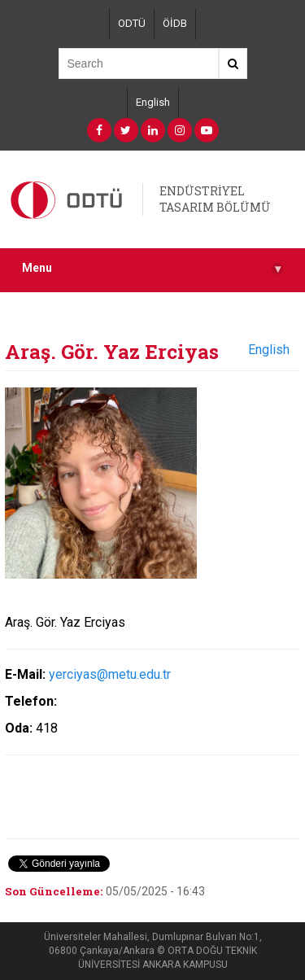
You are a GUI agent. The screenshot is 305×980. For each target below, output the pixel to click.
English (153, 102)
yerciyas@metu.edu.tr (110, 674)
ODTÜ (132, 23)
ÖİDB (175, 23)
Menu (152, 268)
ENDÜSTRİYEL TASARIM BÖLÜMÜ (215, 199)
